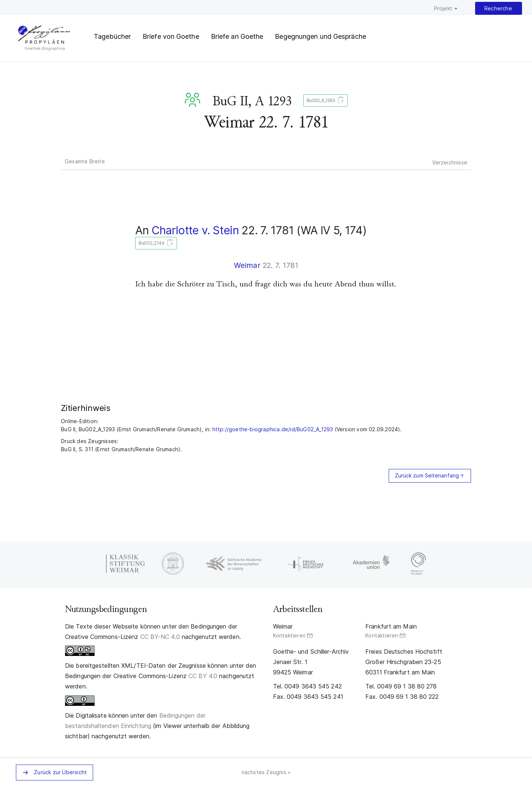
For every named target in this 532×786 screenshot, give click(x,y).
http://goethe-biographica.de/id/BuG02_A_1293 (273, 429)
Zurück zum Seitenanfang (427, 475)
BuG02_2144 (154, 243)
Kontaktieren (289, 635)
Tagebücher (112, 36)
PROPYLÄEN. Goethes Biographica (44, 39)
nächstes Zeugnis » (266, 772)
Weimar (247, 265)
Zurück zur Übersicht (60, 772)
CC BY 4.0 (203, 676)
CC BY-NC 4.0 (160, 637)
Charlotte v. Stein (195, 230)
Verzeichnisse (450, 162)
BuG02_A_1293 (324, 101)
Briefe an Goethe (237, 36)
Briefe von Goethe (171, 36)
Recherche (498, 8)
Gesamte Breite (85, 161)
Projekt (443, 8)
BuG (194, 100)
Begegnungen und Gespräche (320, 36)
